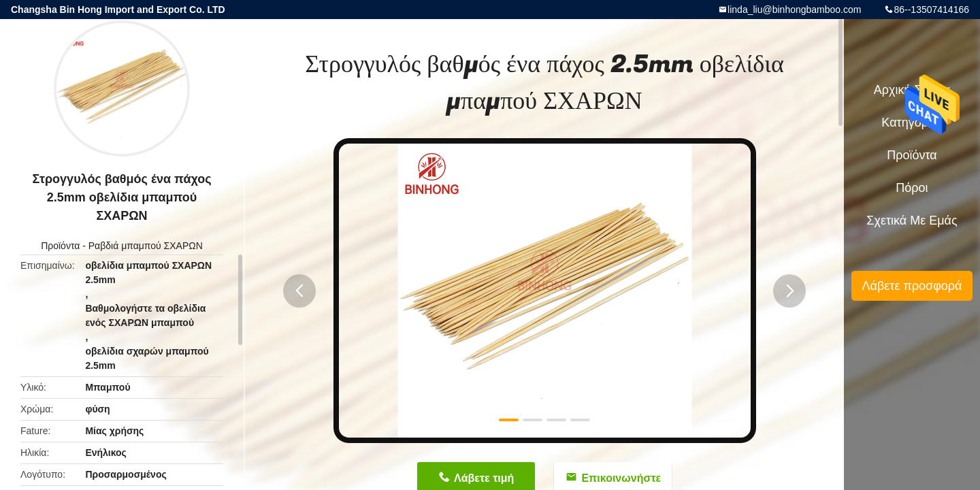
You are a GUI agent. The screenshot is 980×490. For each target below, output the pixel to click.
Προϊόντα (60, 246)
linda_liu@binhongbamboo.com (794, 10)
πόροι (912, 188)
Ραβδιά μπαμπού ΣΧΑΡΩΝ (146, 246)
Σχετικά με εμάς (912, 220)
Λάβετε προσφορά (912, 286)
